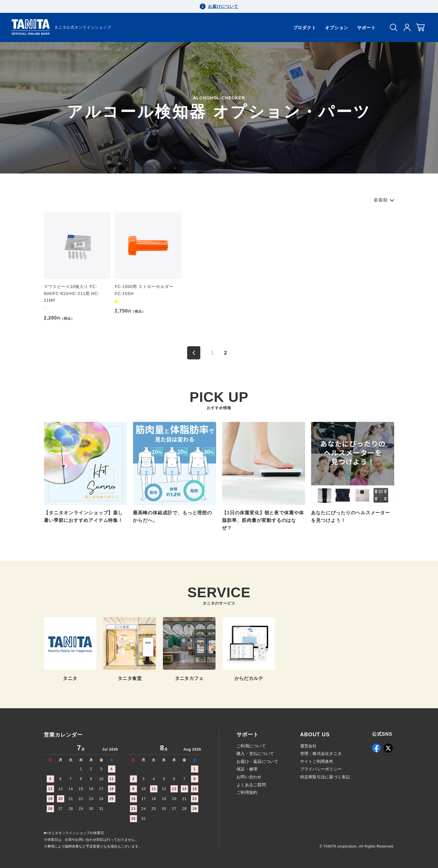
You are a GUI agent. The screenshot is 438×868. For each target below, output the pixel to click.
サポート (366, 28)
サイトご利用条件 (317, 761)
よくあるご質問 (251, 785)
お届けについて (223, 6)
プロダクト (305, 28)
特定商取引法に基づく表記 (325, 777)
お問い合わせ (249, 777)
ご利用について (251, 746)
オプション (337, 28)
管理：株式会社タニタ (321, 754)
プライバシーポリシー (321, 769)
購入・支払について (255, 754)
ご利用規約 (247, 792)
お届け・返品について (257, 761)
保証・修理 (247, 769)
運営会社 (308, 746)
